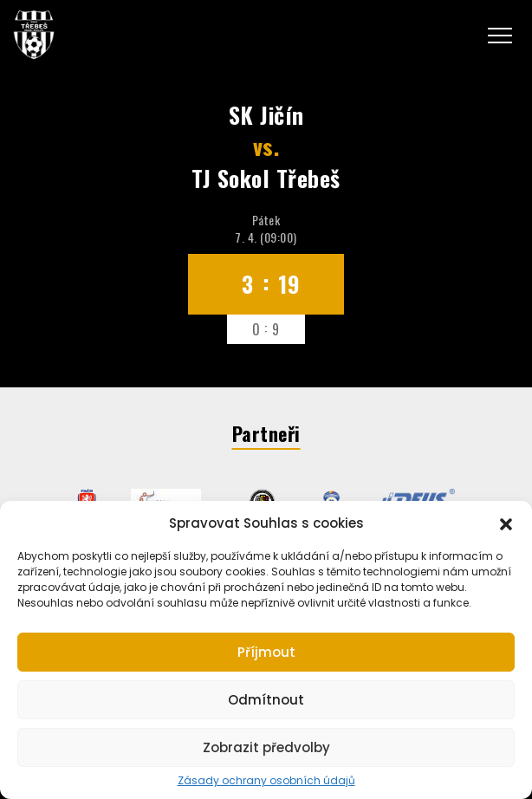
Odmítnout (266, 700)
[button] (506, 523)
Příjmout (266, 652)
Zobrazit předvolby (266, 747)
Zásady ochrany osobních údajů (266, 781)
